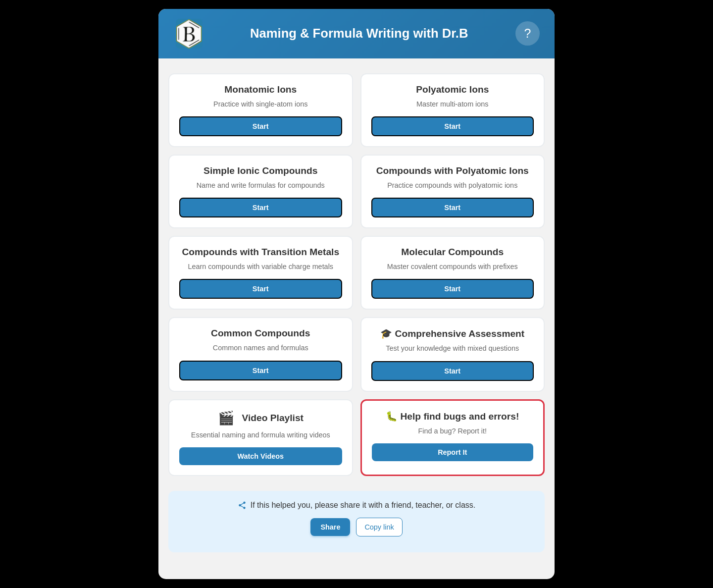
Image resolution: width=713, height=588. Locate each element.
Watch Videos (260, 456)
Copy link (379, 527)
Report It (452, 452)
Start (261, 126)
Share (330, 527)
